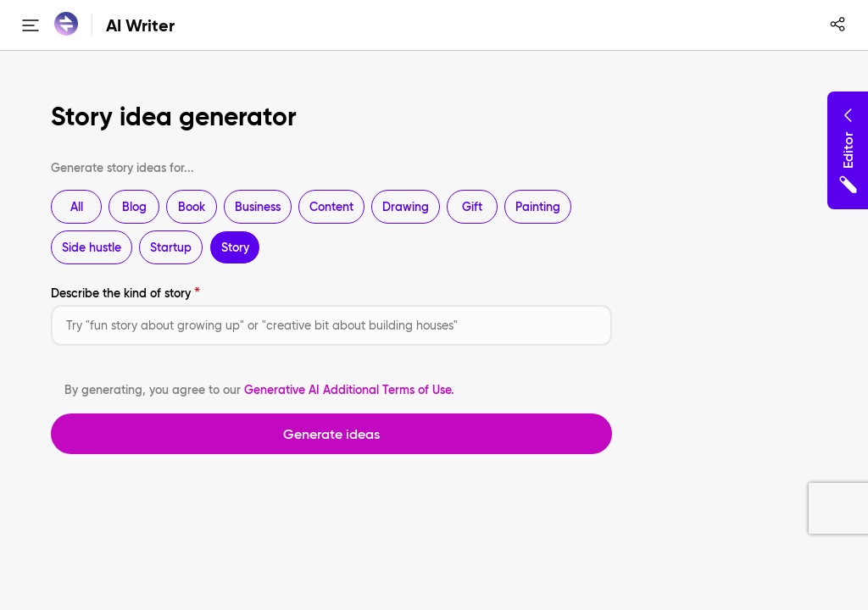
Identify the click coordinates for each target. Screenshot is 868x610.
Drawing (406, 207)
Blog (134, 207)
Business (258, 207)
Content (331, 207)
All (77, 207)
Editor (848, 150)
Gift (472, 207)
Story (235, 247)
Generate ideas (331, 434)
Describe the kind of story (121, 293)
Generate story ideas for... (122, 168)
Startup (171, 247)
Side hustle (92, 247)
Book (192, 207)
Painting (538, 207)
